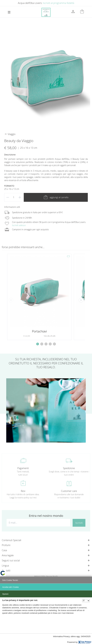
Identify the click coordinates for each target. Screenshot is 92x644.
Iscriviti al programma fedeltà (59, 3)
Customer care (69, 491)
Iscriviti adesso (19, 225)
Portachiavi (39, 331)
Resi (23, 491)
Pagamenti (23, 468)
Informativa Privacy (61, 636)
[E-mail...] (38, 523)
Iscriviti (79, 523)
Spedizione (69, 468)
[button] (81, 300)
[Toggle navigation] (9, 12)
